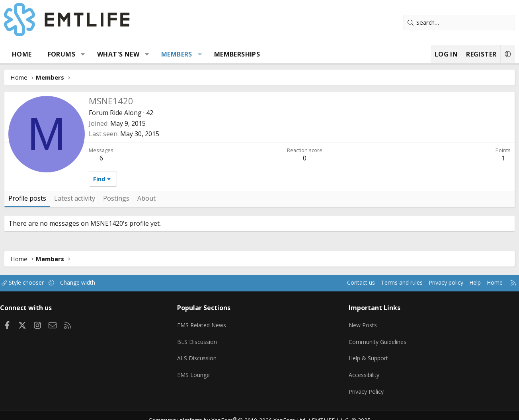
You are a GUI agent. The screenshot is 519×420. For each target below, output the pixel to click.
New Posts (361, 322)
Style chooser (34, 283)
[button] (86, 54)
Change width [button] (91, 283)
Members (180, 54)
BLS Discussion (201, 338)
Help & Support (367, 353)
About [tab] (149, 198)
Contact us (342, 283)
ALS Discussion (201, 353)
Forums (64, 54)
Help (464, 283)
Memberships (240, 54)
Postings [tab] (119, 198)
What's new (121, 54)
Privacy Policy (365, 384)
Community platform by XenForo (233, 410)
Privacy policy (433, 283)
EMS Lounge (197, 369)
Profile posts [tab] (30, 198)
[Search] (457, 22)
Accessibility (362, 369)
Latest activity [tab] (77, 198)
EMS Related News (207, 322)
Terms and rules (385, 283)
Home (25, 54)
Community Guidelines (376, 338)
